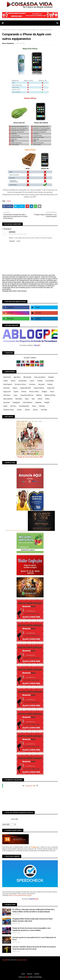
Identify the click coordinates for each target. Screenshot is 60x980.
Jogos (15, 395)
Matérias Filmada (50, 395)
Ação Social (7, 377)
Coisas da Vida (30, 786)
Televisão (42, 406)
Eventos (24, 392)
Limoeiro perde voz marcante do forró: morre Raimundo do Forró (34, 939)
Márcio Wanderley (36, 977)
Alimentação (27, 377)
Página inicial (6, 30)
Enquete (50, 384)
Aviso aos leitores (40, 377)
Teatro (34, 406)
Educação (41, 384)
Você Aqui (44, 410)
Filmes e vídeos (34, 392)
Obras (27, 399)
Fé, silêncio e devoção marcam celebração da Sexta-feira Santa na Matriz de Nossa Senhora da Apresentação (33, 911)
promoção (7, 402)
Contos (32, 381)
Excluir (19, 241)
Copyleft (5, 960)
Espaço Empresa (39, 388)
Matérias (39, 395)
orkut (33, 399)
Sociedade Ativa (24, 406)
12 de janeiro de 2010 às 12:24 (18, 234)
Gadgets (44, 392)
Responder (12, 241)
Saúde (5, 406)
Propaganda (16, 402)
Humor (52, 392)
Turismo (35, 410)
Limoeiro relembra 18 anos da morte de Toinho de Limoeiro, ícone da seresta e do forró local (34, 948)
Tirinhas (19, 410)
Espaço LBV (7, 392)
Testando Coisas (9, 410)
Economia (32, 384)
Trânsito (27, 410)
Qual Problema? (28, 402)
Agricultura (17, 377)
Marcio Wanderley (8, 43)
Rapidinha (38, 402)
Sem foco (13, 406)
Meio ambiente (8, 399)
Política (47, 399)
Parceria (30, 974)
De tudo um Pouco (20, 384)
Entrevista (7, 388)
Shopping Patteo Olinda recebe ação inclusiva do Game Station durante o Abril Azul (32, 920)
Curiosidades (50, 381)
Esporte (16, 392)
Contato (37, 974)
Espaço (15, 388)
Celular (14, 30)
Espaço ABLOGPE (25, 388)
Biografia (51, 377)
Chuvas (13, 381)
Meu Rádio (19, 399)
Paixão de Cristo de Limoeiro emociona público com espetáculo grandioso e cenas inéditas (31, 929)
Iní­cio (23, 974)
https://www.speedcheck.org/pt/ (21, 895)
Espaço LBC (51, 388)
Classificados (23, 381)
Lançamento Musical (27, 395)
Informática (7, 395)
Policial (40, 399)
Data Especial (8, 384)
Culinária (40, 381)
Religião (47, 402)
